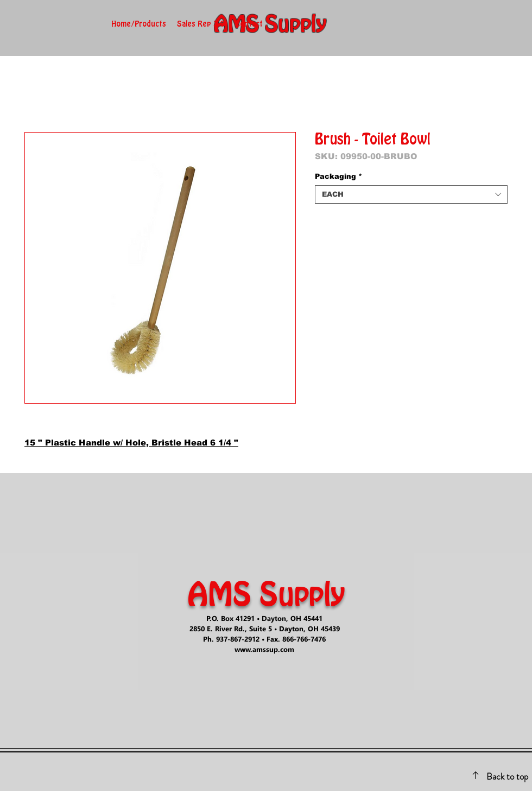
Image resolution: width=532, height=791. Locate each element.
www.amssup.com (264, 649)
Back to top (507, 776)
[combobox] (411, 194)
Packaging (338, 176)
